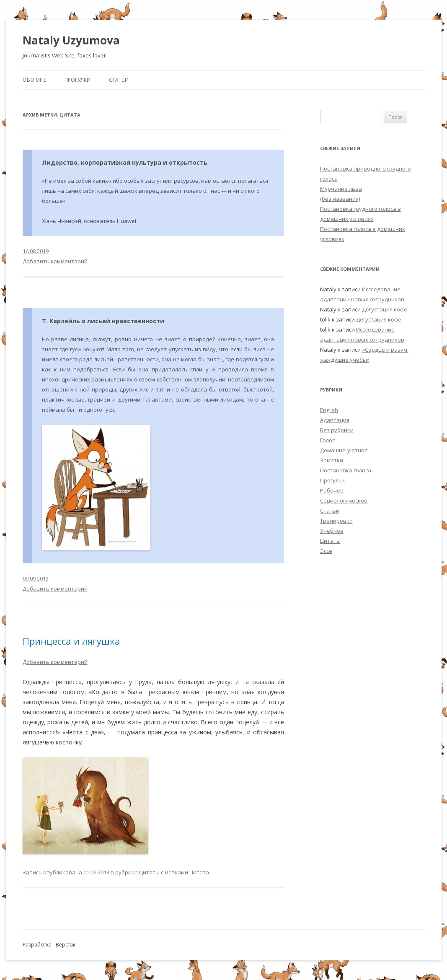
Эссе (326, 551)
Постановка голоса (346, 470)
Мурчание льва (341, 189)
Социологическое (344, 500)
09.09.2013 (36, 578)
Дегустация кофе (385, 309)
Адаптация (335, 420)
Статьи (119, 80)
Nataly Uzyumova (71, 40)
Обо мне (34, 80)
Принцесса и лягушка (71, 641)
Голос (327, 440)
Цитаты (149, 872)
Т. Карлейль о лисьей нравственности (103, 321)
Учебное (332, 531)
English (329, 410)
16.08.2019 (36, 251)
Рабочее (332, 490)
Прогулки (78, 80)
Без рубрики (337, 430)
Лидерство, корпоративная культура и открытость (125, 162)
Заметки (332, 460)
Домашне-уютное (344, 450)
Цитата (199, 872)
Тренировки (336, 521)
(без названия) (340, 199)
